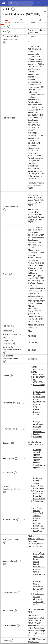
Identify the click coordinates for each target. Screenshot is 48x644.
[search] (21, 3)
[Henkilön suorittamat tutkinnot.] (11, 376)
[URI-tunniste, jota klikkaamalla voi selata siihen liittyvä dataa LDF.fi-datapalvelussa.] (12, 640)
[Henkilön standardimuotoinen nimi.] (8, 31)
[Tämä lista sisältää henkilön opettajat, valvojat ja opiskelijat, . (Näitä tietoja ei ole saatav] (5, 542)
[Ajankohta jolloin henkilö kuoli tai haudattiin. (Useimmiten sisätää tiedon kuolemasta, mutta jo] (5, 352)
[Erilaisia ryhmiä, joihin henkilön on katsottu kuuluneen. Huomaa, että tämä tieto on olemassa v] (16, 458)
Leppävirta (33, 342)
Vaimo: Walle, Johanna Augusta (39, 516)
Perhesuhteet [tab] (21, 21)
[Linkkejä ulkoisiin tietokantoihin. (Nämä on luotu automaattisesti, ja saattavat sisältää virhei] (15, 611)
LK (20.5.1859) (39, 377)
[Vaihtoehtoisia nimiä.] (5, 43)
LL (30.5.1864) (39, 385)
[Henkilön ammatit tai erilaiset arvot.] (19, 403)
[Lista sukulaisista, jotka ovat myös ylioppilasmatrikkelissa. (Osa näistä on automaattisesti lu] (5, 492)
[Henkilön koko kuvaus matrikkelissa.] (17, 118)
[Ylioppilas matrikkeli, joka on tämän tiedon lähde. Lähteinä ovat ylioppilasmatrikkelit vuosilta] (13, 326)
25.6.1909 (32, 350)
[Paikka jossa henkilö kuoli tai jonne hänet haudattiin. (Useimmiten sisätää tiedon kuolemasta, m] (5, 361)
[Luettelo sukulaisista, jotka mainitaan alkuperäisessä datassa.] (5, 210)
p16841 (31, 51)
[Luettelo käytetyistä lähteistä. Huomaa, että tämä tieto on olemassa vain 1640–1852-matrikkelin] (11, 274)
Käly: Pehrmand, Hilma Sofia (38, 523)
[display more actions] (46, 3)
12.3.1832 (32, 336)
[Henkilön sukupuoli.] (13, 331)
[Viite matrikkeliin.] (18, 625)
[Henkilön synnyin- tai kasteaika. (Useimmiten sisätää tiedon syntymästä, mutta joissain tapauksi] (8, 337)
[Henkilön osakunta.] (13, 443)
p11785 (38, 64)
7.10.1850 (32, 36)
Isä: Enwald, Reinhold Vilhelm (38, 481)
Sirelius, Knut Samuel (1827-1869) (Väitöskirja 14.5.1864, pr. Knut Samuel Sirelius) (37, 541)
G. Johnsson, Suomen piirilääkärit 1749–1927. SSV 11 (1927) (39, 599)
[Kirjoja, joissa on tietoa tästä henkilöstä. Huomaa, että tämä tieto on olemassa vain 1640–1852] (19, 593)
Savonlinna (33, 359)
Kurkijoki (37, 434)
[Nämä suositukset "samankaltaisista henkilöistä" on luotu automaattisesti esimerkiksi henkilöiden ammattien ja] (5, 564)
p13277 (31, 203)
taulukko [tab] (7, 21)
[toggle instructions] (13, 9)
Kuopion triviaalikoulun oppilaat (39, 465)
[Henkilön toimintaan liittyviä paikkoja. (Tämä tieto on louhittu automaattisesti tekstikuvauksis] (19, 429)
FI (40, 3)
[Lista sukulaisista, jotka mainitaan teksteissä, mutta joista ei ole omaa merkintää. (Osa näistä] (18, 519)
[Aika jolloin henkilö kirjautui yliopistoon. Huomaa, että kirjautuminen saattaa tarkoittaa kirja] (20, 36)
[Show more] (24, 376)
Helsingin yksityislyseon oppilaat (39, 452)
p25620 (31, 220)
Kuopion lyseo (39, 432)
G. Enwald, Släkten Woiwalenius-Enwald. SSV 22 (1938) (39, 586)
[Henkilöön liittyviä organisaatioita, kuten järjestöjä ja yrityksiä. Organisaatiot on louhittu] (15, 473)
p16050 (31, 140)
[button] (24, 12)
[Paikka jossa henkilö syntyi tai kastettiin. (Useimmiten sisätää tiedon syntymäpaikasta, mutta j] (15, 344)
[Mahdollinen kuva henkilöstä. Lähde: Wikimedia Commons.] (9, 26)
